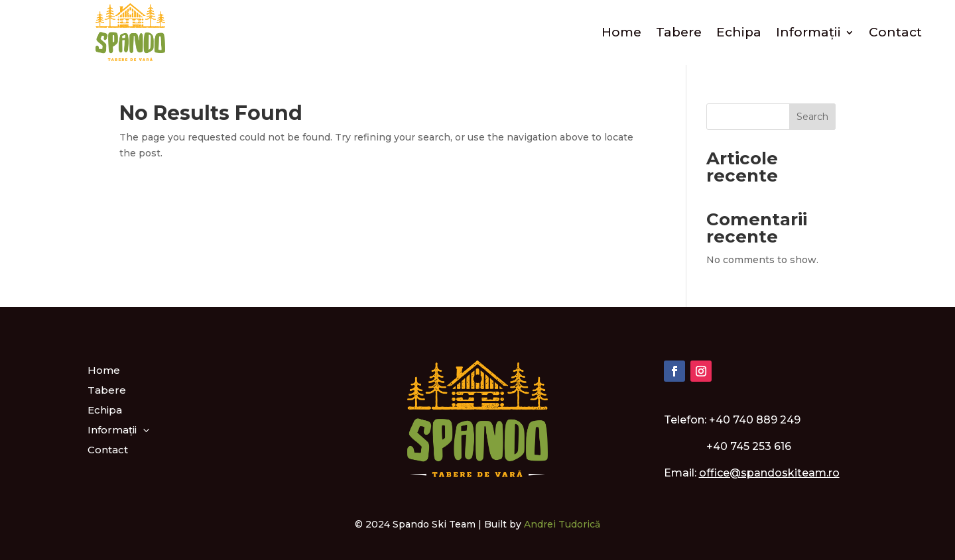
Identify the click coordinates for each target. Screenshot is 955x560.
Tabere (679, 32)
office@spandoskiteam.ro (769, 473)
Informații (808, 32)
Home (621, 32)
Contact (895, 32)
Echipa (739, 32)
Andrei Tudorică (562, 524)
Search (812, 117)
